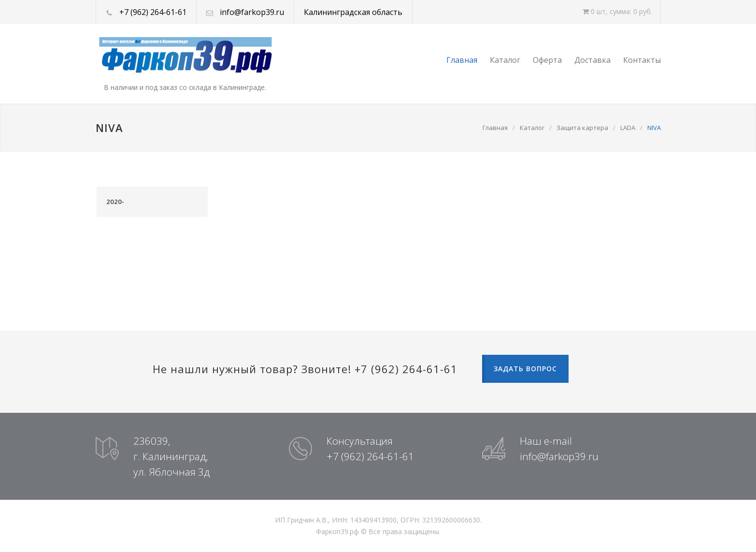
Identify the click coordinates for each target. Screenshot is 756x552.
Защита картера (582, 128)
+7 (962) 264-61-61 (153, 12)
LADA (628, 128)
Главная (462, 60)
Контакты (642, 60)
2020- (115, 202)
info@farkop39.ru (252, 12)
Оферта (547, 60)
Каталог (505, 60)
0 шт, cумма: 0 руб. (617, 11)
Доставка (592, 60)
